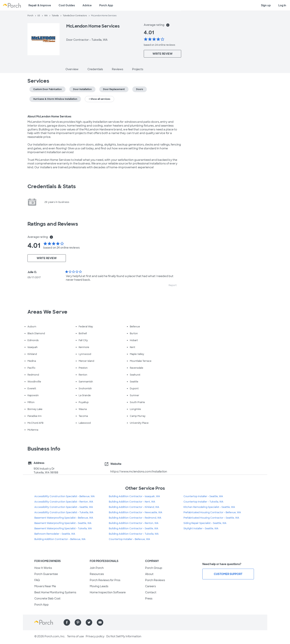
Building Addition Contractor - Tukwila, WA (134, 534)
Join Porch (97, 568)
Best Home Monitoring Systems (55, 592)
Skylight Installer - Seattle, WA (201, 529)
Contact (151, 592)
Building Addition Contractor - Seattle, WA (134, 529)
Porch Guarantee (46, 574)
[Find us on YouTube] (100, 622)
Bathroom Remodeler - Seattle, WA (55, 534)
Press (149, 598)
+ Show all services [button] (99, 99)
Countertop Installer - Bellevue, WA (129, 539)
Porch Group (154, 568)
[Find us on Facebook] (67, 622)
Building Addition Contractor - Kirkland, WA (134, 507)
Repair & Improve (40, 5)
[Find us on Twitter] (89, 622)
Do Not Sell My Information (124, 636)
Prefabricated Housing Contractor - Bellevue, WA (212, 512)
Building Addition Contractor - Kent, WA (132, 502)
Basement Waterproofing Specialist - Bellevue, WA (64, 518)
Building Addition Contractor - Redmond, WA (135, 518)
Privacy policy (95, 636)
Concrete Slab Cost (47, 598)
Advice (87, 5)
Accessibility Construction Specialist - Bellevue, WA (65, 496)
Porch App (106, 5)
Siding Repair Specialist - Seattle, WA (205, 523)
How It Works (43, 568)
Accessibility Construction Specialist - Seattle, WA (64, 507)
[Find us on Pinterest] (78, 622)
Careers (150, 586)
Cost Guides (67, 5)
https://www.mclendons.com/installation (139, 472)
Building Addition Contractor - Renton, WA (134, 523)
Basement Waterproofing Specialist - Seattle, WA (63, 523)
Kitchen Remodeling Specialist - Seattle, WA (209, 507)
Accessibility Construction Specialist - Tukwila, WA (64, 512)
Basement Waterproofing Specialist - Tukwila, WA (63, 529)
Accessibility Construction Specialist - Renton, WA (64, 502)
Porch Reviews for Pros (105, 580)
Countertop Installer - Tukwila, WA (203, 502)
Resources (97, 574)
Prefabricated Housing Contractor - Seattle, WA (211, 518)
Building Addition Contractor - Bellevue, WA (60, 539)
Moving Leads (99, 586)
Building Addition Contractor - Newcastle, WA (136, 512)
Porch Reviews (155, 580)
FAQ (37, 580)
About (149, 574)
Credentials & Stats (52, 186)
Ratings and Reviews (53, 224)
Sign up (266, 5)
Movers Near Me (45, 586)
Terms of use (75, 636)
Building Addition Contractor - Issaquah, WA (134, 496)
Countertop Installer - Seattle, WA (203, 496)
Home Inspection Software (108, 592)
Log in (282, 5)
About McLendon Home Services (49, 116)
